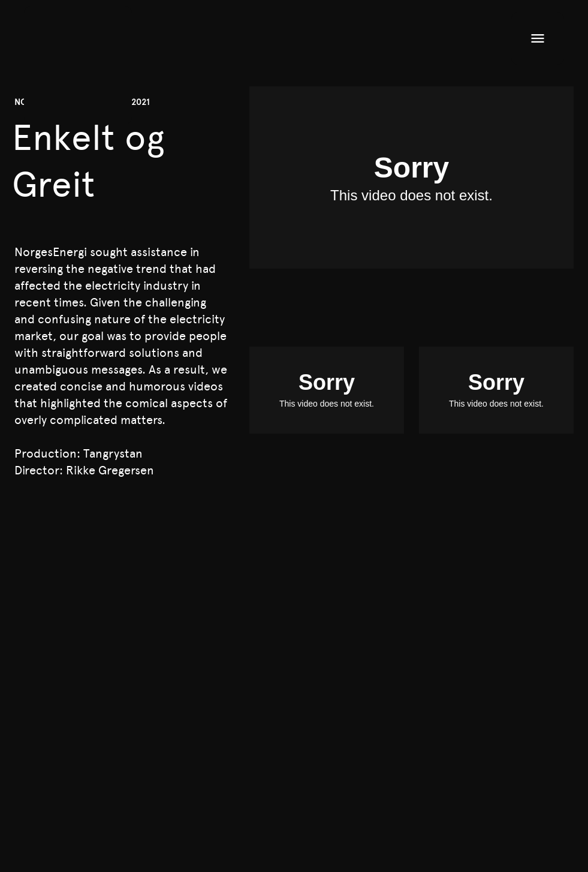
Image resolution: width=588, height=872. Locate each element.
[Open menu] (538, 38)
